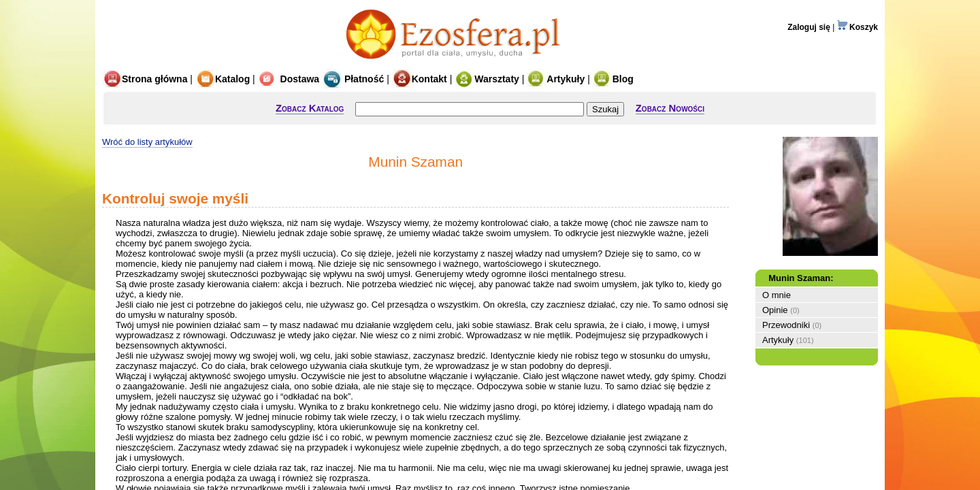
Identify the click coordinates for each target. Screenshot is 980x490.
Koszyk (857, 27)
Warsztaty (487, 79)
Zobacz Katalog (310, 108)
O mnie (777, 295)
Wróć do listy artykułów (147, 142)
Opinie (775, 310)
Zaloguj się (809, 27)
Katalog (223, 79)
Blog (613, 79)
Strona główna (145, 79)
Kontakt (420, 79)
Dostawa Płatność (321, 79)
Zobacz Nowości (670, 108)
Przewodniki (786, 325)
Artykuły (556, 79)
